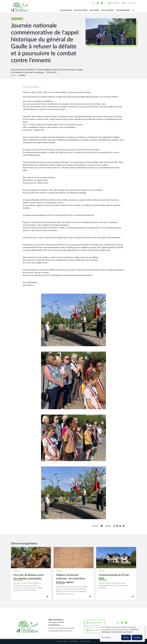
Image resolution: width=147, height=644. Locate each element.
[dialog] (122, 633)
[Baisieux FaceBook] (93, 3)
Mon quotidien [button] (81, 10)
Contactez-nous (131, 3)
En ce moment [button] (108, 10)
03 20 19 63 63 (96, 623)
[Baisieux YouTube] (98, 3)
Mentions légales (62, 641)
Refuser (126, 637)
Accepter (137, 637)
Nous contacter (96, 630)
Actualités (22, 75)
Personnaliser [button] (106, 637)
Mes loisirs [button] (94, 10)
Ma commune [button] (66, 10)
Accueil (13, 75)
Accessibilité (115, 3)
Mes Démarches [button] (123, 10)
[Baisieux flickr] (102, 3)
